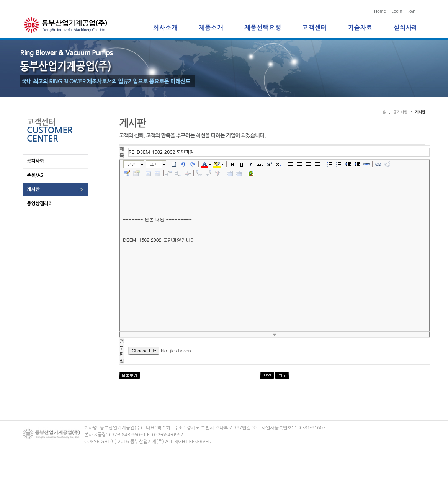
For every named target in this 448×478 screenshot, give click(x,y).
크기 (154, 164)
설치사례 (406, 28)
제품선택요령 (263, 28)
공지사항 (35, 161)
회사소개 (165, 28)
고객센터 (315, 28)
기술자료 (360, 28)
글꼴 (132, 164)
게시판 (33, 189)
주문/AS (35, 175)
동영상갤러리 (40, 204)
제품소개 (211, 28)
